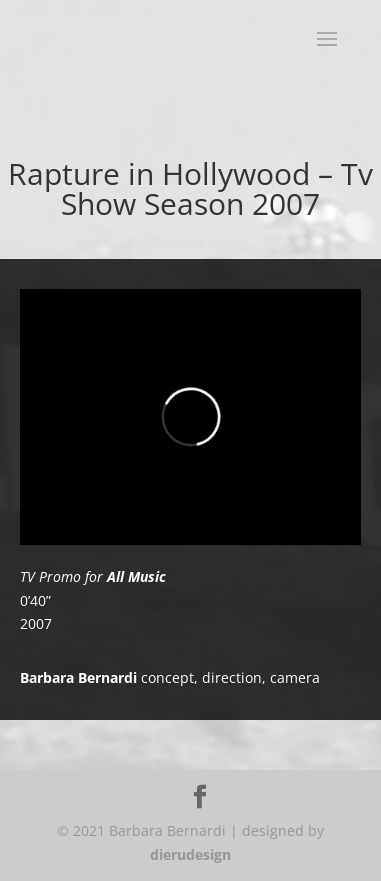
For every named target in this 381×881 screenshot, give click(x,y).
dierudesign (190, 854)
